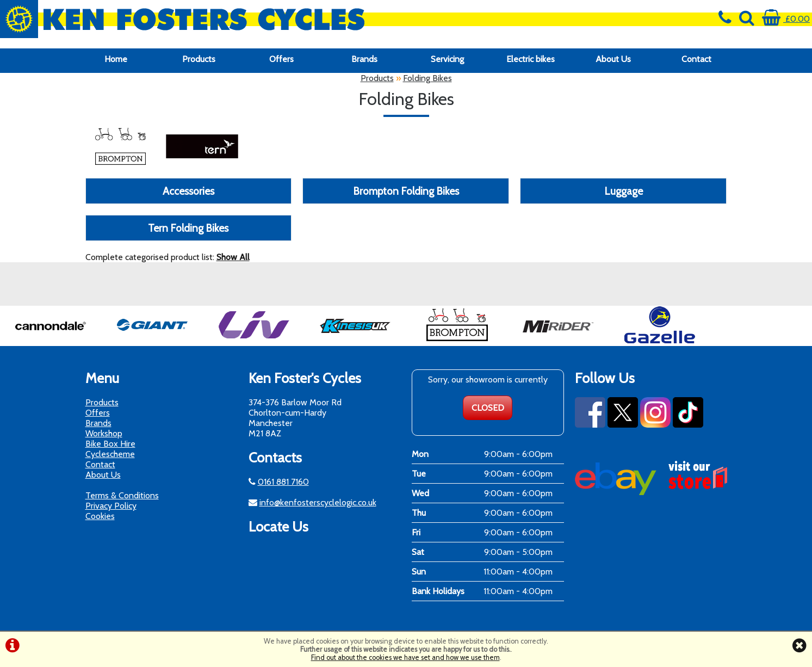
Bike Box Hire (110, 444)
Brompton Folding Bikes (406, 191)
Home (116, 59)
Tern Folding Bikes (188, 228)
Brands (364, 59)
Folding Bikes (427, 78)
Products (199, 59)
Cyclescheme (110, 454)
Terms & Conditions (122, 495)
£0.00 (786, 19)
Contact (696, 59)
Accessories (188, 191)
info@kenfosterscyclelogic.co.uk (318, 502)
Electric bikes (531, 59)
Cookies (100, 516)
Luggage (624, 191)
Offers (281, 59)
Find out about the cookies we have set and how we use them (405, 657)
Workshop (104, 433)
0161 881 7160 (283, 482)
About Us (613, 59)
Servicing (447, 59)
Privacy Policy (111, 506)
